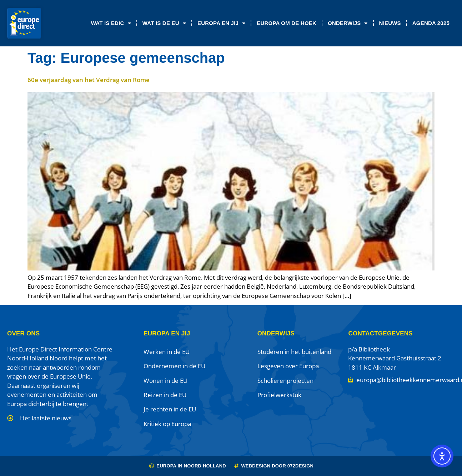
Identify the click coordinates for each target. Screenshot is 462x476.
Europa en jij (221, 23)
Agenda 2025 (431, 23)
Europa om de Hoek (287, 23)
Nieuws (390, 23)
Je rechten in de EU (170, 409)
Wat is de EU (164, 23)
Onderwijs (348, 23)
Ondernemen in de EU (174, 366)
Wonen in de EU (165, 381)
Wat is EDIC (111, 23)
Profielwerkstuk (279, 395)
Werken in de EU (167, 352)
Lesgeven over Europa (288, 366)
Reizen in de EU (165, 395)
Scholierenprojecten (285, 381)
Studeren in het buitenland (294, 352)
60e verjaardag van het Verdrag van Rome (89, 80)
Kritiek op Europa (167, 424)
